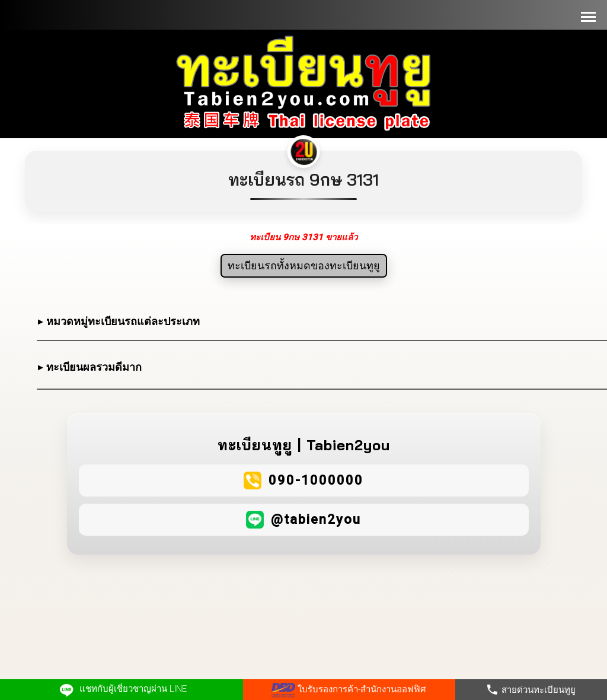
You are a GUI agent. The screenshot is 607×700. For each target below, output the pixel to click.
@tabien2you (316, 519)
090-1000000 (316, 480)
